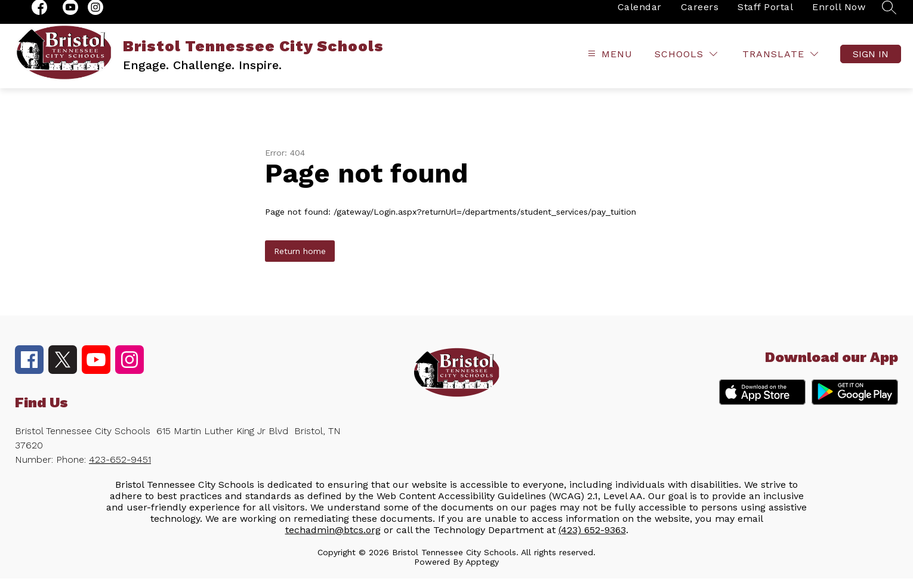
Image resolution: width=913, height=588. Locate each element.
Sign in (871, 64)
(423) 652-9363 (592, 539)
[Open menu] (609, 64)
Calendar (640, 16)
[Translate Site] (780, 64)
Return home (300, 261)
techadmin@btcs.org (333, 539)
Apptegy (482, 571)
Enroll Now (839, 16)
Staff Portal (765, 16)
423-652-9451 (120, 469)
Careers (700, 16)
